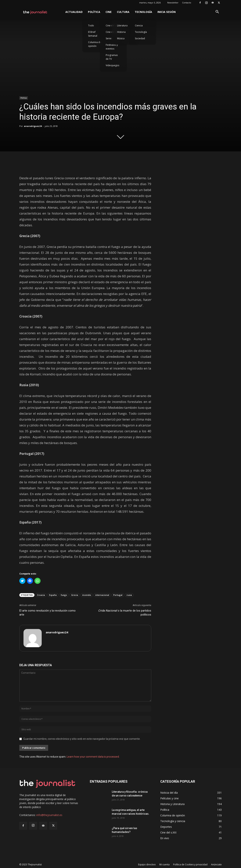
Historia (121, 32)
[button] (217, 12)
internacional (102, 595)
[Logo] (35, 12)
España (53, 595)
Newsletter (173, 3)
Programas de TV (112, 57)
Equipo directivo (147, 864)
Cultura (123, 12)
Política (94, 12)
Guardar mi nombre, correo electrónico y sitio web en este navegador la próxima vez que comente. (82, 739)
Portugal (118, 595)
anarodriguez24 (33, 126)
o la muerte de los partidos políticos (125, 613)
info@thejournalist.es (49, 815)
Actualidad (74, 12)
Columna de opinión (95, 44)
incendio (87, 595)
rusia (129, 595)
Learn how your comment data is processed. (93, 757)
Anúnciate (216, 864)
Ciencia (139, 26)
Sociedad (140, 38)
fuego (64, 595)
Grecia (75, 595)
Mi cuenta (164, 864)
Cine (109, 12)
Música (121, 38)
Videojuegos (112, 65)
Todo (91, 26)
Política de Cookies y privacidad (190, 864)
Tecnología (143, 12)
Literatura (122, 26)
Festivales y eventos (112, 47)
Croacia (41, 595)
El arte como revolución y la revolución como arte (47, 613)
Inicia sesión (167, 12)
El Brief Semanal (93, 34)
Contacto (187, 3)
